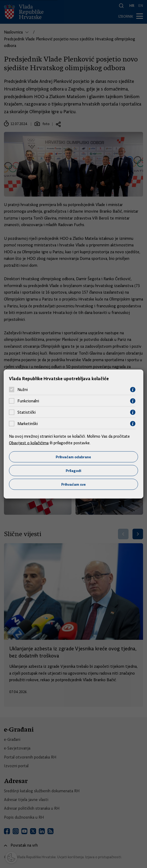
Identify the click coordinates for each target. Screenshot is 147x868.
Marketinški (28, 424)
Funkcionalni (28, 401)
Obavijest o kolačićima (29, 443)
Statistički (27, 412)
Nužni (23, 390)
